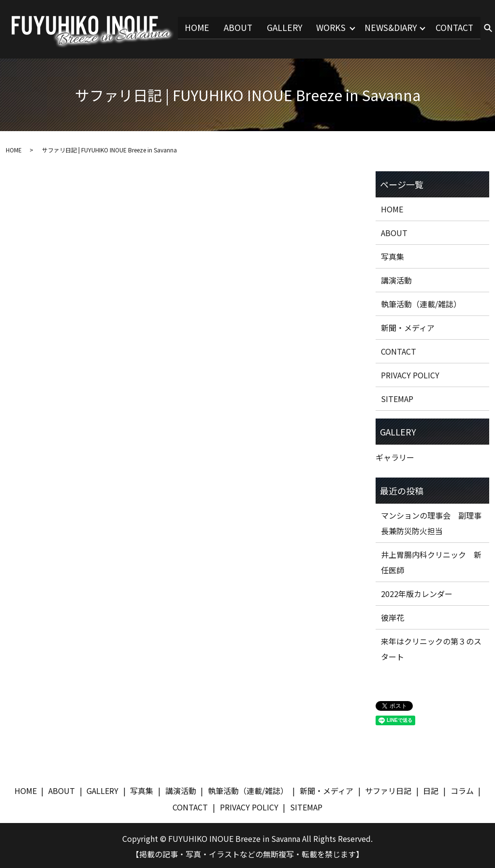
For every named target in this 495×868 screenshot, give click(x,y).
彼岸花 (393, 616)
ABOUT (231, 28)
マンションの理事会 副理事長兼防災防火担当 (431, 522)
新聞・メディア (408, 326)
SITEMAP (397, 397)
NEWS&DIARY (387, 28)
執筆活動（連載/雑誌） (421, 302)
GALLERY (278, 28)
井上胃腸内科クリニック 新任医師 (431, 561)
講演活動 (396, 279)
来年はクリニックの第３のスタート (431, 647)
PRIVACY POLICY (410, 374)
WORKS (325, 28)
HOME (190, 28)
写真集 (393, 255)
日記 (431, 789)
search (488, 29)
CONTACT (454, 28)
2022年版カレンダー (417, 592)
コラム (462, 789)
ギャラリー (395, 456)
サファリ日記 (388, 789)
